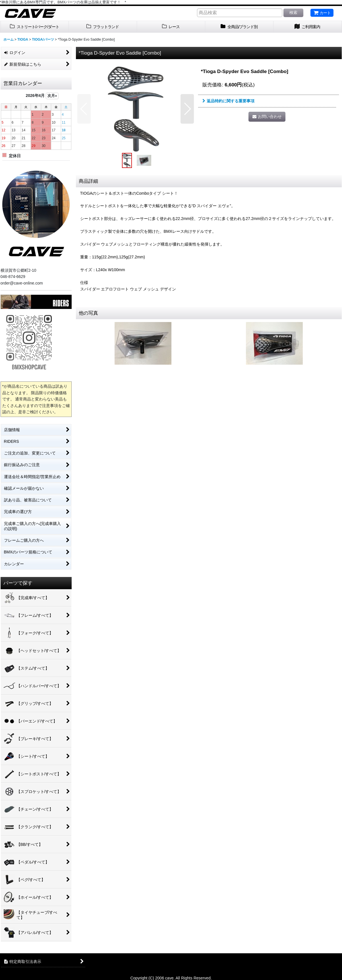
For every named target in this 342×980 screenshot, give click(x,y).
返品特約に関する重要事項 (228, 101)
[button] (84, 109)
